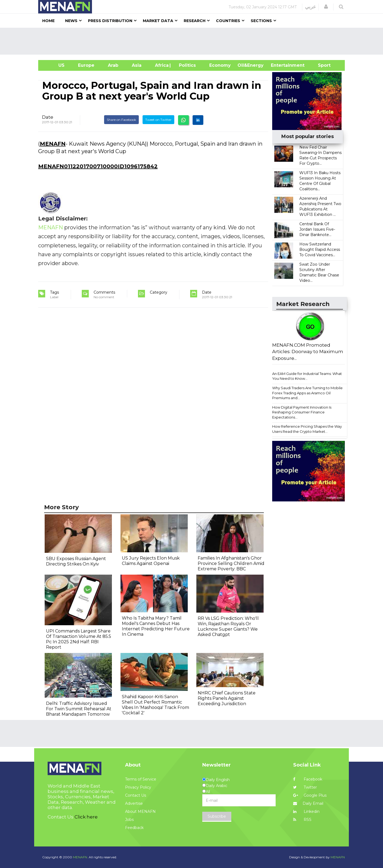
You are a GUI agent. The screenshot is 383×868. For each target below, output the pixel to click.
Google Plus (310, 795)
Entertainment (280, 65)
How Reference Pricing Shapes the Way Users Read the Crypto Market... (307, 429)
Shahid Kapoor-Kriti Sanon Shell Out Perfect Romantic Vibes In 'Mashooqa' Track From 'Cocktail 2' (155, 705)
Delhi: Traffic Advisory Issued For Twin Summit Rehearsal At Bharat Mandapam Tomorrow (79, 709)
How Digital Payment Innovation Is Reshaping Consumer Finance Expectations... (302, 412)
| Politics (186, 65)
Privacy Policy (138, 787)
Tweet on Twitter (158, 120)
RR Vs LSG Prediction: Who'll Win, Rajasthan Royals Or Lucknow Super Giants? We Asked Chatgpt (228, 626)
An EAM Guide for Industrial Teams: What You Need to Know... (307, 376)
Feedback (134, 828)
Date (48, 117)
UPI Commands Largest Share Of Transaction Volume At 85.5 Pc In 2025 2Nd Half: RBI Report (79, 639)
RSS (302, 820)
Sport (321, 65)
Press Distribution (110, 21)
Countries (228, 21)
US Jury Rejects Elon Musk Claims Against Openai (151, 561)
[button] (326, 7)
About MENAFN (140, 811)
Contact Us (136, 795)
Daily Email (308, 803)
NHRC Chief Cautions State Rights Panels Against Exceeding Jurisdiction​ (227, 698)
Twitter (305, 787)
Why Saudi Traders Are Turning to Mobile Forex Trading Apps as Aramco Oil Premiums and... (307, 393)
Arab (113, 65)
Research (195, 21)
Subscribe (217, 816)
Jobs (129, 820)
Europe (86, 65)
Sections (261, 21)
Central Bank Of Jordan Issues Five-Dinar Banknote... (317, 229)
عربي (311, 7)
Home (48, 21)
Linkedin (306, 811)
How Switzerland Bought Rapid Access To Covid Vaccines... (320, 249)
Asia (137, 65)
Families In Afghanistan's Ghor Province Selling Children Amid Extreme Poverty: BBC (231, 563)
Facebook (308, 779)
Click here (86, 817)
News (71, 21)
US (55, 65)
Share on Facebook (121, 120)
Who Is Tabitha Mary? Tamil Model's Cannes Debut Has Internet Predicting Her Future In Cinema (156, 626)
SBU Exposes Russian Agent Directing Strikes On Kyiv (76, 561)
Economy (220, 65)
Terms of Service (141, 779)
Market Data (158, 21)
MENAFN (53, 144)
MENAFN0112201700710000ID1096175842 (98, 166)
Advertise (134, 803)
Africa (161, 65)
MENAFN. (80, 857)
